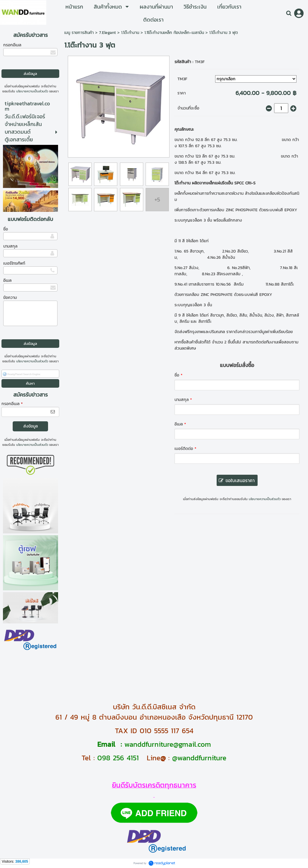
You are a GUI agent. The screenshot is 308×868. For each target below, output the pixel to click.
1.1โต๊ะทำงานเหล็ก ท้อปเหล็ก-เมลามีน (174, 33)
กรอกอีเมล (12, 45)
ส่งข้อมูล (31, 426)
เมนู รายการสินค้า (79, 33)
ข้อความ (10, 298)
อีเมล (7, 280)
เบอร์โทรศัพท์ (14, 263)
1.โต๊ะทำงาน (130, 33)
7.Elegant (107, 33)
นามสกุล (10, 246)
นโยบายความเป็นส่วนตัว (32, 91)
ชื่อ (6, 229)
